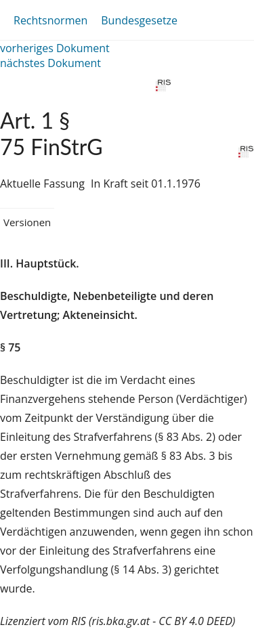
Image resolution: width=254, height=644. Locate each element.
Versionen (27, 222)
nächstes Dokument (50, 63)
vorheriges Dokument (55, 48)
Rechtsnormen (50, 20)
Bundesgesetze (139, 20)
